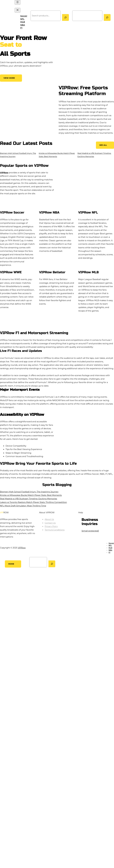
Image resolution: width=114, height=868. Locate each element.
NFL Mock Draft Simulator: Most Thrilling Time (23, 506)
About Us (49, 519)
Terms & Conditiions (55, 530)
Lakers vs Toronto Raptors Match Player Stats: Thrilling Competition (33, 502)
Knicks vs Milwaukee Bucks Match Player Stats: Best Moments (31, 495)
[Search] (65, 17)
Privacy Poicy (51, 526)
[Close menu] (18, 10)
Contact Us (50, 523)
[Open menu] (18, 2)
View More (9, 78)
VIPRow (6, 16)
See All (103, 145)
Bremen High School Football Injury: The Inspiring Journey (29, 492)
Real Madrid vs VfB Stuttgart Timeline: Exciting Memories (29, 499)
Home (11, 564)
